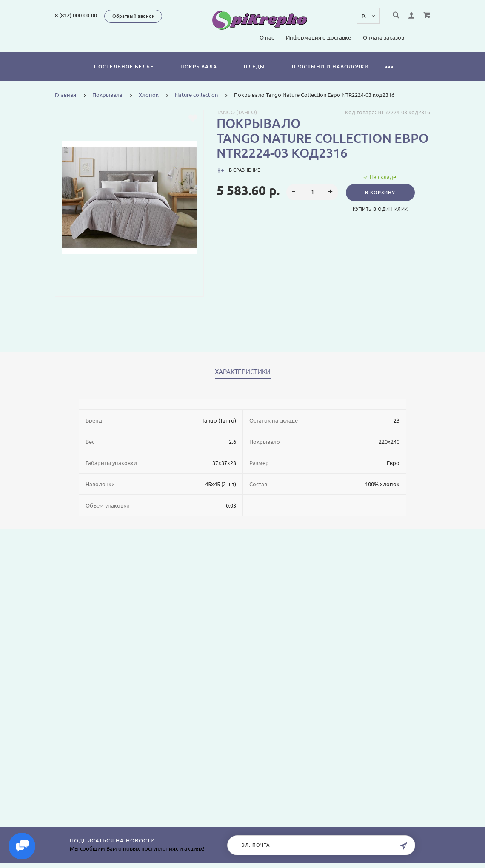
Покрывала (199, 67)
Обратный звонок (133, 16)
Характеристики (243, 372)
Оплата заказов (384, 37)
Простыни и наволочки (330, 67)
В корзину (381, 193)
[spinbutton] (312, 192)
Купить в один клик (381, 209)
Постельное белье (124, 67)
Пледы (254, 67)
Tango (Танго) (237, 112)
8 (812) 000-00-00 (76, 15)
